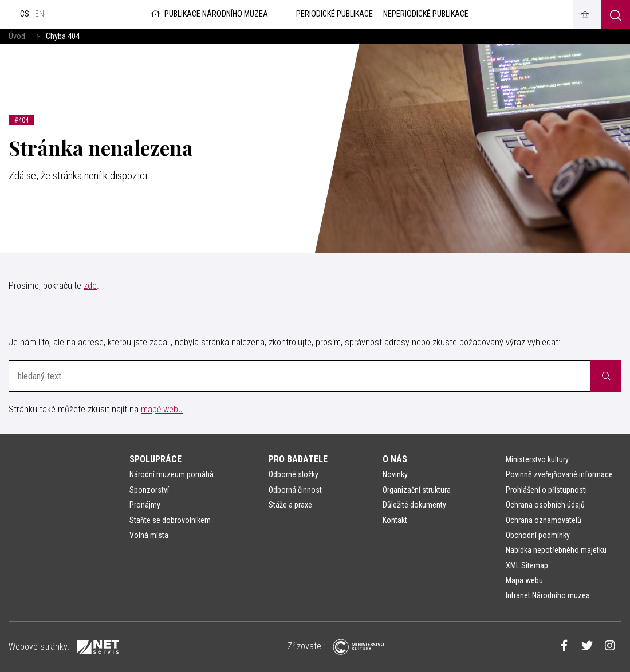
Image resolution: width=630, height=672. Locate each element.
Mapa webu (524, 580)
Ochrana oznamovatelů (544, 520)
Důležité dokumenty (414, 505)
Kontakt (395, 520)
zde (90, 286)
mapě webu (162, 409)
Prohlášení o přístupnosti (546, 490)
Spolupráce (155, 459)
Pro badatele (298, 459)
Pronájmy (145, 505)
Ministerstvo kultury (537, 459)
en (40, 14)
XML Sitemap (527, 565)
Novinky (395, 474)
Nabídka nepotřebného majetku (556, 550)
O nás (395, 459)
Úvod (17, 36)
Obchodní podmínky (538, 535)
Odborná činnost (295, 490)
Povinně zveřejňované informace (559, 474)
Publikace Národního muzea (208, 14)
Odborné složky (294, 474)
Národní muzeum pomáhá (172, 474)
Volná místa (149, 535)
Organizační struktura (417, 490)
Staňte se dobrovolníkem (170, 520)
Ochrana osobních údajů (545, 505)
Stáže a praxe (290, 505)
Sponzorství (149, 490)
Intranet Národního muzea (548, 595)
